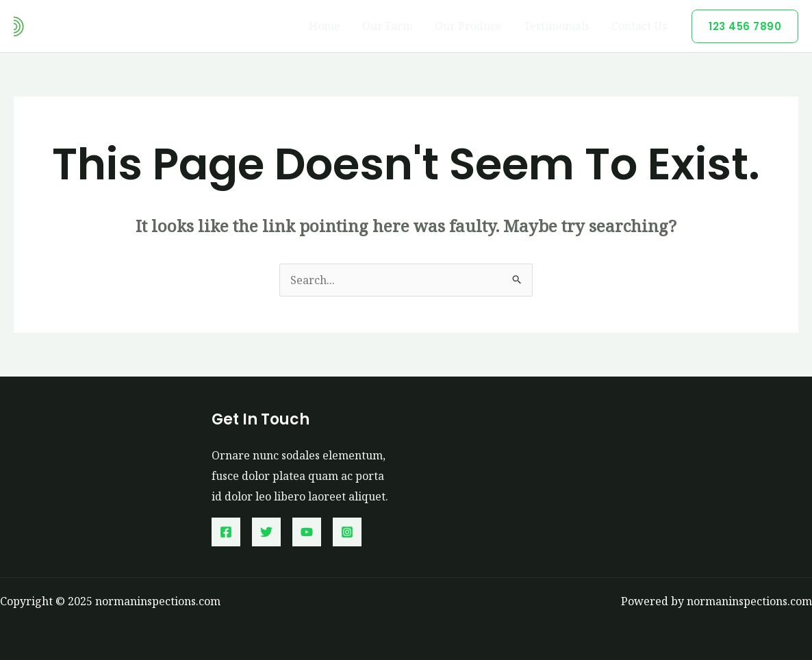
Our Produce (468, 26)
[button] (745, 26)
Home (325, 26)
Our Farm (388, 26)
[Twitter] (266, 532)
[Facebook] (226, 532)
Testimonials (557, 26)
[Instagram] (347, 532)
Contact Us (639, 26)
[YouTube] (307, 532)
